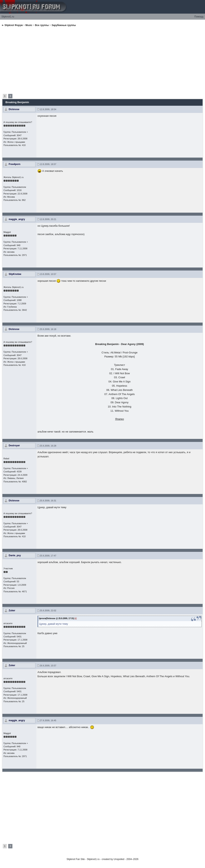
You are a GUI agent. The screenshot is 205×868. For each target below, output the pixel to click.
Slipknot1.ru (8, 17)
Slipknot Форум (14, 25)
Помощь (199, 17)
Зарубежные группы (64, 25)
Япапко (120, 419)
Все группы (42, 25)
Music (29, 25)
